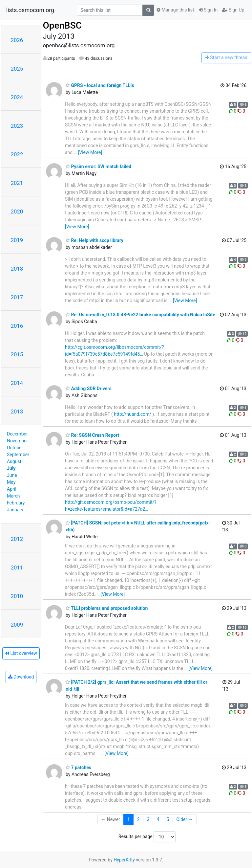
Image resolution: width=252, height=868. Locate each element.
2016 (17, 326)
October (15, 448)
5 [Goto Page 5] (168, 819)
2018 (17, 269)
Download (21, 677)
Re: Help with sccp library (94, 240)
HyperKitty (124, 860)
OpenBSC (63, 25)
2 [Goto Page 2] (138, 819)
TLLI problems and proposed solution (107, 608)
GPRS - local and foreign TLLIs (100, 85)
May (11, 482)
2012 (17, 539)
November (17, 441)
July (11, 468)
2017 (17, 297)
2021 (17, 183)
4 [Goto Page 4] (158, 819)
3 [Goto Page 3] (148, 819)
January (15, 510)
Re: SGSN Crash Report (92, 435)
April (12, 489)
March (13, 496)
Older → (185, 819)
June (12, 475)
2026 (17, 40)
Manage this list (175, 10)
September (18, 455)
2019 (17, 240)
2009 (17, 625)
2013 (17, 412)
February (16, 503)
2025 (17, 69)
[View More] (90, 152)
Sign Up (233, 10)
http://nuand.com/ (133, 414)
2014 (17, 383)
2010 (17, 596)
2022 (17, 154)
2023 (17, 126)
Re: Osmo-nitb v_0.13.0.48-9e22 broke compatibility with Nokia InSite (140, 315)
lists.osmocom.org (30, 10)
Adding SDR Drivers (89, 389)
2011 (17, 568)
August (14, 461)
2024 (17, 97)
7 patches (78, 768)
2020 (17, 211)
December (17, 434)
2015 (17, 354)
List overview (21, 653)
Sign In (208, 10)
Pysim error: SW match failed (98, 167)
